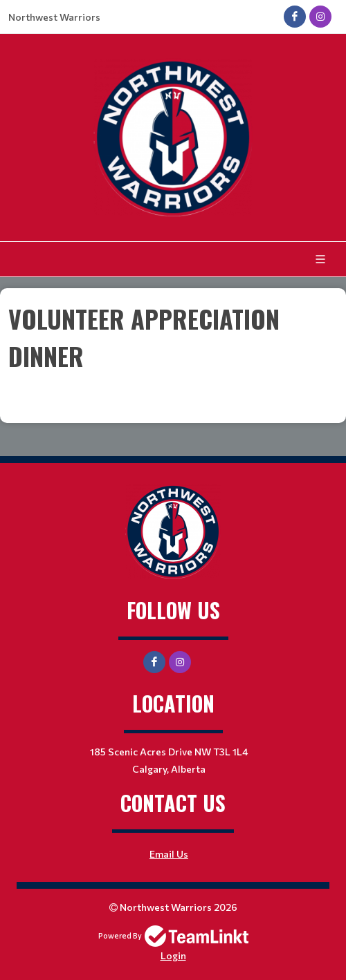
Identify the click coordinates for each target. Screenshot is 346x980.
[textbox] (173, 356)
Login (173, 955)
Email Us (169, 854)
